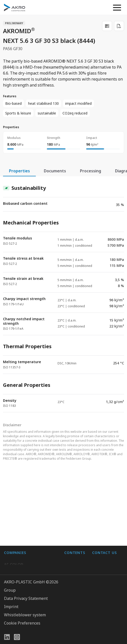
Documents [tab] (55, 171)
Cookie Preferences (22, 623)
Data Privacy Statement (26, 598)
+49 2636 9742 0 (107, 528)
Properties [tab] (19, 171)
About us (73, 498)
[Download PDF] (119, 26)
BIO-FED (12, 508)
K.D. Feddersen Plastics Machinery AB (25, 531)
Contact (71, 518)
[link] (107, 26)
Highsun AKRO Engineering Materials (30, 547)
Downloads (75, 528)
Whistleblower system (25, 615)
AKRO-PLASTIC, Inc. (22, 560)
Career (71, 508)
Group (10, 590)
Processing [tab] (91, 171)
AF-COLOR (14, 498)
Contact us (102, 540)
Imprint (11, 607)
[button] (117, 7)
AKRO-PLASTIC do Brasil (27, 518)
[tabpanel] (63, 294)
